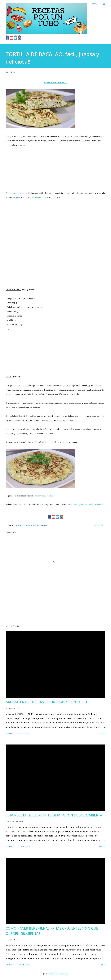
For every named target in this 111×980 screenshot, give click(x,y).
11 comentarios (23, 965)
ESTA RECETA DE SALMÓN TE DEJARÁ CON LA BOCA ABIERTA (54, 815)
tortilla (27, 525)
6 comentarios (23, 733)
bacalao (18, 525)
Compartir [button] (98, 525)
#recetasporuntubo (39, 197)
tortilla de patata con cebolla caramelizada (88, 505)
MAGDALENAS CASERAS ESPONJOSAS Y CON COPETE (48, 702)
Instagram (16, 197)
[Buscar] (95, 4)
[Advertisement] (55, 167)
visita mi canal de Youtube (45, 496)
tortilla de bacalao (40, 525)
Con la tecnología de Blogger (55, 974)
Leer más (102, 733)
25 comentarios (23, 846)
